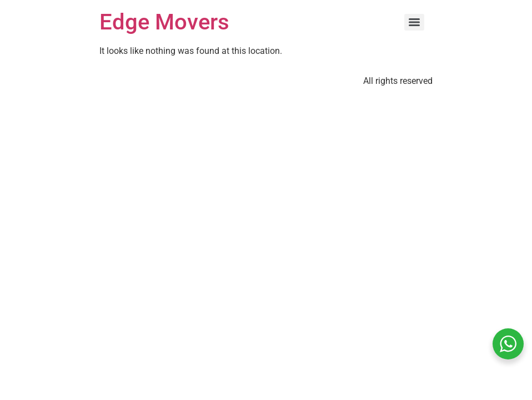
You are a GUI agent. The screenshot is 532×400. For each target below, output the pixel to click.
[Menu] (414, 22)
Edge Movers (164, 22)
